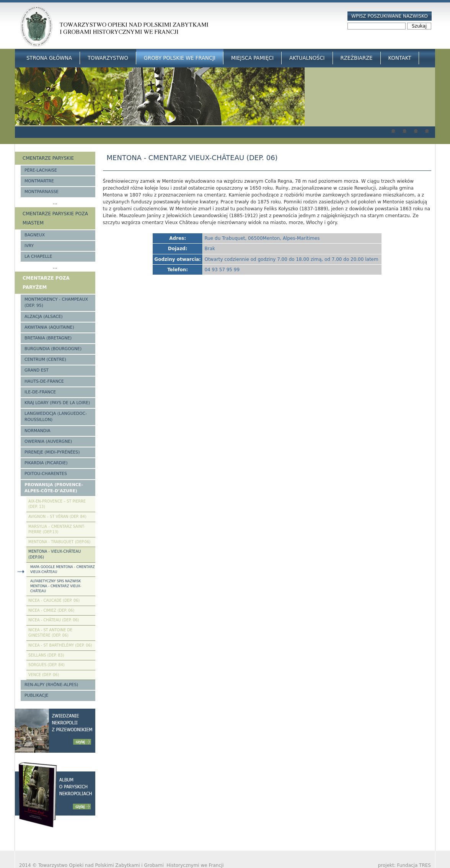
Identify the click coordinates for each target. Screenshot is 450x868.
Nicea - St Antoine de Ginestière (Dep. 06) (50, 633)
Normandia (37, 431)
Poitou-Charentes (46, 474)
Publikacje (37, 695)
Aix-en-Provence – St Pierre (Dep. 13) (57, 504)
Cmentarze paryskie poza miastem (55, 218)
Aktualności (307, 58)
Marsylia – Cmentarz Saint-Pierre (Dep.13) (57, 529)
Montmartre (39, 181)
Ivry (29, 246)
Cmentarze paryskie (48, 158)
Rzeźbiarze (357, 58)
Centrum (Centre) (45, 359)
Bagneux (35, 235)
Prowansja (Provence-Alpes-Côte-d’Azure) (54, 488)
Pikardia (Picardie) (46, 463)
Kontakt (400, 58)
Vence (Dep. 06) (44, 675)
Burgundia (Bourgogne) (53, 349)
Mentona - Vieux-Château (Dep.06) (55, 554)
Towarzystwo (108, 58)
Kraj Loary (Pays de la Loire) (57, 403)
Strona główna (49, 58)
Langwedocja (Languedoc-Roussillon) (56, 417)
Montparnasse (42, 192)
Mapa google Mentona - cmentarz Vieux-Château (63, 569)
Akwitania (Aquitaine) (49, 327)
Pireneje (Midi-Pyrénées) (52, 452)
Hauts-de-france (44, 381)
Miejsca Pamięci (252, 58)
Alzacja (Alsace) (44, 317)
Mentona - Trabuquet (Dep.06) (60, 542)
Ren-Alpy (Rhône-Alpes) (51, 685)
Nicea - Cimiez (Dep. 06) (51, 610)
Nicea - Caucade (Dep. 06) (54, 600)
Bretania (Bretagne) (48, 338)
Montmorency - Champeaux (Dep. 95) (56, 302)
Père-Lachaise (41, 170)
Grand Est (37, 370)
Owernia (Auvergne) (48, 441)
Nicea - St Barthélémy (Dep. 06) (60, 645)
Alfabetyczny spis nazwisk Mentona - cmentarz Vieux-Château (56, 586)
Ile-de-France (40, 392)
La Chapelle (38, 256)
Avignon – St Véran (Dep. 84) (57, 517)
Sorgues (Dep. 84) (46, 665)
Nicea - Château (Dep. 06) (54, 620)
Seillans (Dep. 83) (46, 655)
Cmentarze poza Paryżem (46, 283)
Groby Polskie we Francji (180, 58)
